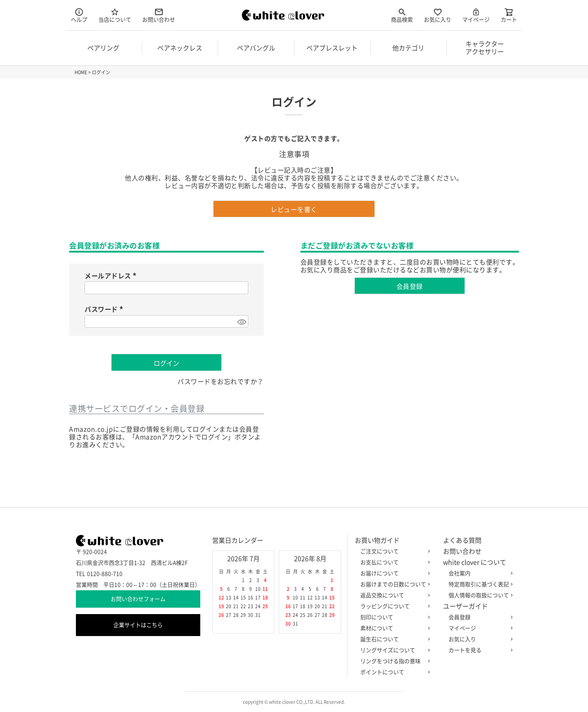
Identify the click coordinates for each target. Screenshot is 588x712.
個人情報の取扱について (479, 595)
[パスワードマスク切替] (241, 322)
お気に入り (438, 15)
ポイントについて (393, 672)
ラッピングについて (393, 606)
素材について (393, 628)
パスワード (105, 309)
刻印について (393, 617)
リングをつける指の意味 (393, 661)
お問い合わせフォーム (138, 599)
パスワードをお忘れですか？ (221, 382)
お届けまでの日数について (393, 584)
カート (509, 15)
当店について (115, 15)
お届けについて (393, 573)
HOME (81, 72)
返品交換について (393, 595)
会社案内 (479, 573)
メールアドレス (112, 276)
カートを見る (479, 650)
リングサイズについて (393, 650)
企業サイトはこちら (138, 625)
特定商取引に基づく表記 (479, 584)
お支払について (393, 562)
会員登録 (479, 617)
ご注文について (393, 551)
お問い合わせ (159, 15)
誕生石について (393, 639)
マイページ (476, 15)
